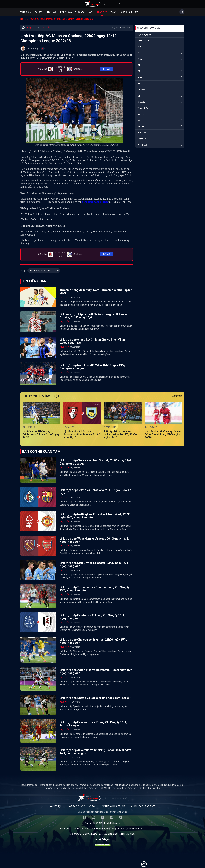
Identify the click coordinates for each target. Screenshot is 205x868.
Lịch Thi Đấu (126, 12)
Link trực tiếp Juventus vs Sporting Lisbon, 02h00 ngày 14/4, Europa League (95, 752)
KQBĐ (91, 12)
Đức (139, 47)
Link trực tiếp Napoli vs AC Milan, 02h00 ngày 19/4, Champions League (92, 367)
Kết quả (107, 69)
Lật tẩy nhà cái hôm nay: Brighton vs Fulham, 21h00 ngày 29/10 (41, 434)
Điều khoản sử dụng (113, 806)
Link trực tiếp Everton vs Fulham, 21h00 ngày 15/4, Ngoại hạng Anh (92, 617)
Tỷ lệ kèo (80, 12)
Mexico (141, 114)
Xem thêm (177, 396)
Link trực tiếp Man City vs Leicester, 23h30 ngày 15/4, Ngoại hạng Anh (94, 564)
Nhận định (51, 12)
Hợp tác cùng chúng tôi (82, 806)
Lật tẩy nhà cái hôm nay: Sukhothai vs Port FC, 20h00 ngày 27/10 (120, 434)
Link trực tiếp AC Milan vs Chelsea (44, 271)
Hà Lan (141, 126)
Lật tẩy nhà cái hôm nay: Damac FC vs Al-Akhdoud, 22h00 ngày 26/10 (163, 434)
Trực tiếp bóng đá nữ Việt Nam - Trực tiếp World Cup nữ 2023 (96, 292)
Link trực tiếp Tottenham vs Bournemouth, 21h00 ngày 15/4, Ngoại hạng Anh (95, 589)
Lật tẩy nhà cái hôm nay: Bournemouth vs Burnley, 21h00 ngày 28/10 (82, 434)
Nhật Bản (142, 139)
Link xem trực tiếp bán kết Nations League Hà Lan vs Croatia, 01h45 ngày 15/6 (94, 316)
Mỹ (139, 120)
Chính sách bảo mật (143, 806)
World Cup (142, 145)
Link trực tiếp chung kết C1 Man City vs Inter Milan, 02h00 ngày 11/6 (92, 341)
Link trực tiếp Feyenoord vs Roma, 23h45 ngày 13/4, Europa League (93, 724)
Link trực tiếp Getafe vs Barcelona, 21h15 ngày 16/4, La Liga (95, 492)
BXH (137, 12)
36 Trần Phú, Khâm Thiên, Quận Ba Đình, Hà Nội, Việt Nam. (107, 834)
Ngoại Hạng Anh (145, 35)
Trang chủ (26, 12)
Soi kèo (39, 12)
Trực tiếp (102, 12)
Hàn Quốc (142, 133)
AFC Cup (141, 84)
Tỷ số (113, 12)
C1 (139, 65)
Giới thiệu (56, 806)
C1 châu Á (142, 90)
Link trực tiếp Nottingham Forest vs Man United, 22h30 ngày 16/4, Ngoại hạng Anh (95, 516)
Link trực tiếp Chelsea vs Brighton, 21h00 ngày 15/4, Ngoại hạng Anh (93, 641)
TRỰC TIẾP (45, 28)
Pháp (140, 59)
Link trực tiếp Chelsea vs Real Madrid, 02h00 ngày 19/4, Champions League (95, 462)
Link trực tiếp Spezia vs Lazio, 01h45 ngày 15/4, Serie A (95, 698)
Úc (139, 96)
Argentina (142, 102)
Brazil (140, 77)
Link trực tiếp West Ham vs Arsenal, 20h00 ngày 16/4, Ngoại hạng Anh (94, 540)
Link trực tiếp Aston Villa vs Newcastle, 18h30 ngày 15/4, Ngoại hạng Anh (96, 671)
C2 (139, 71)
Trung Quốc (143, 108)
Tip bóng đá (66, 12)
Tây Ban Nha (143, 41)
